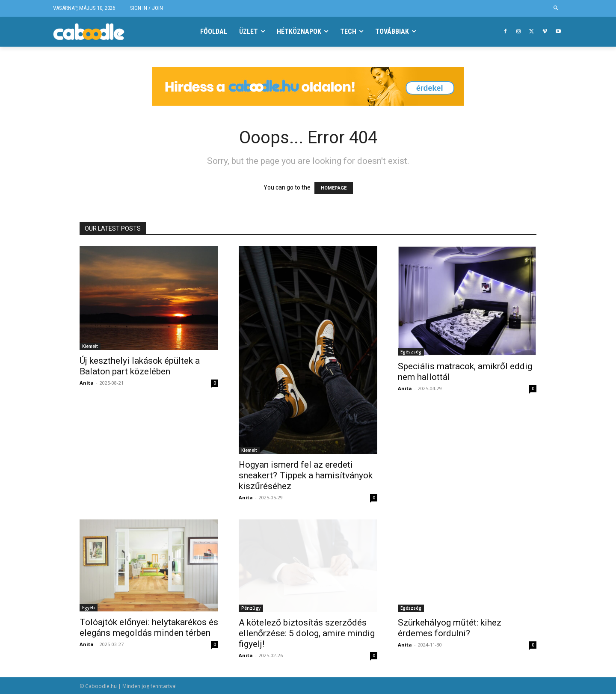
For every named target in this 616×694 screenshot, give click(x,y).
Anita (87, 383)
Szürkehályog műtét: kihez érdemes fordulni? (450, 628)
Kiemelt (90, 346)
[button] (556, 8)
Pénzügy (251, 608)
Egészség (411, 352)
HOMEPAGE (334, 188)
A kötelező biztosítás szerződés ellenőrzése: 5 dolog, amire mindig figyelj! (307, 633)
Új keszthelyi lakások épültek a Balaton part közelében (140, 366)
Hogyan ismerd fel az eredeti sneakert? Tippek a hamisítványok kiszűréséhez (306, 475)
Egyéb (89, 608)
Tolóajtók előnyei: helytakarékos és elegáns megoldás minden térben (149, 627)
